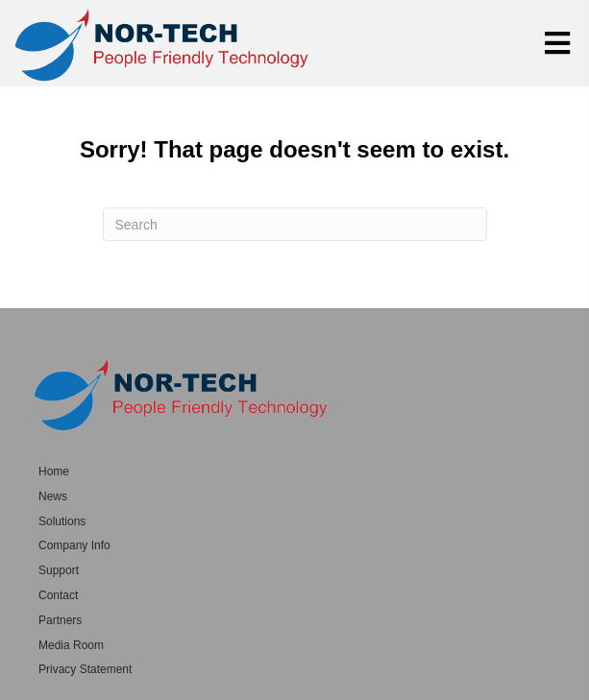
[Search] (295, 224)
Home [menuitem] (54, 471)
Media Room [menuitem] (71, 645)
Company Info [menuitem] (74, 545)
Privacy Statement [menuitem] (85, 669)
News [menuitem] (53, 496)
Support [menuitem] (59, 570)
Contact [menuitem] (58, 595)
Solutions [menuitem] (62, 521)
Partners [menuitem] (60, 620)
